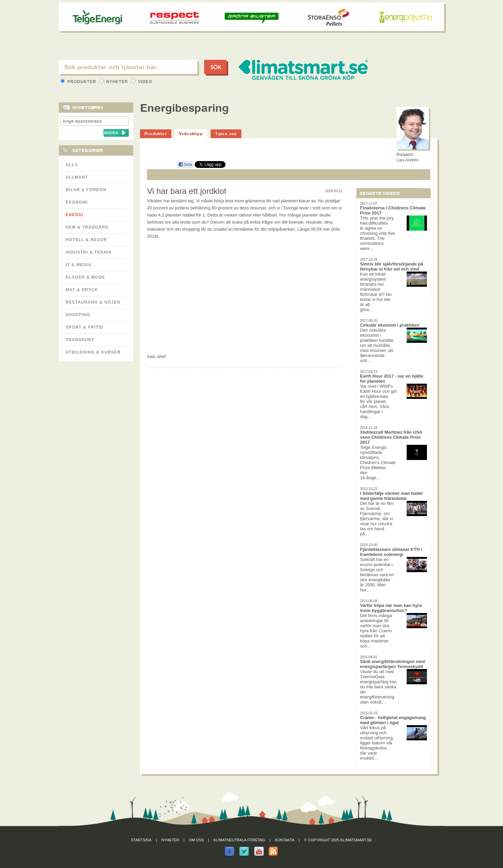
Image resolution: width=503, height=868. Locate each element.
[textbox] (128, 67)
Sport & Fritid (85, 327)
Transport (80, 340)
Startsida (141, 840)
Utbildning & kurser (93, 352)
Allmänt (77, 177)
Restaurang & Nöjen (93, 302)
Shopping (78, 315)
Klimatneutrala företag (239, 840)
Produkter (79, 82)
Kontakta (285, 840)
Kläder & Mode (85, 277)
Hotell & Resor (86, 240)
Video (142, 82)
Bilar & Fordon (86, 190)
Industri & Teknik (89, 252)
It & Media (79, 265)
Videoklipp (191, 134)
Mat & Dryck (82, 290)
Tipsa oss (226, 134)
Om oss (196, 840)
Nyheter (114, 82)
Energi (75, 215)
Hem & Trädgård (87, 227)
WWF (162, 357)
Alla (72, 165)
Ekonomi (77, 202)
